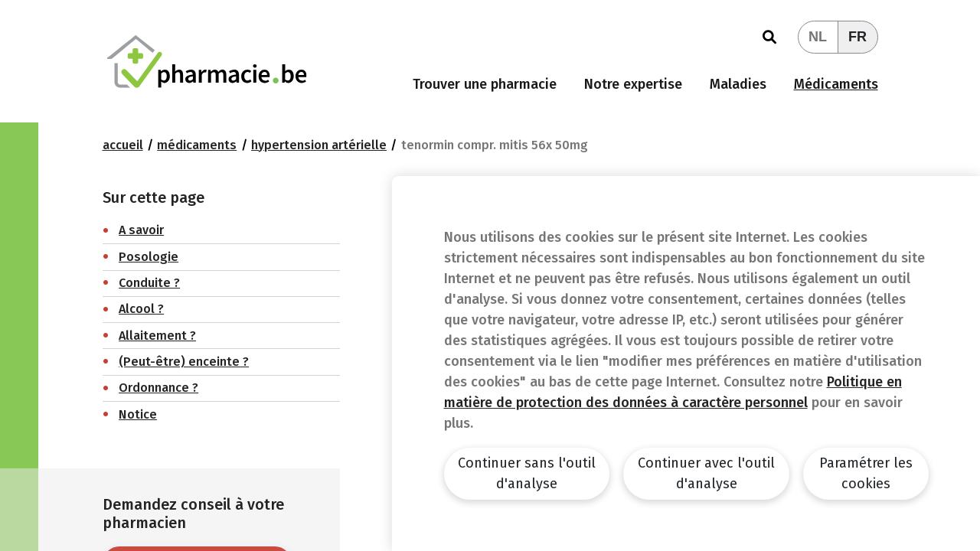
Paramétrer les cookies (866, 473)
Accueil (123, 145)
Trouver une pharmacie (485, 84)
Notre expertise (633, 84)
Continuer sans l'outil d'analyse (527, 473)
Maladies (738, 84)
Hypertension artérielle (319, 145)
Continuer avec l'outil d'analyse (706, 473)
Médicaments (836, 84)
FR (857, 37)
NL (818, 37)
